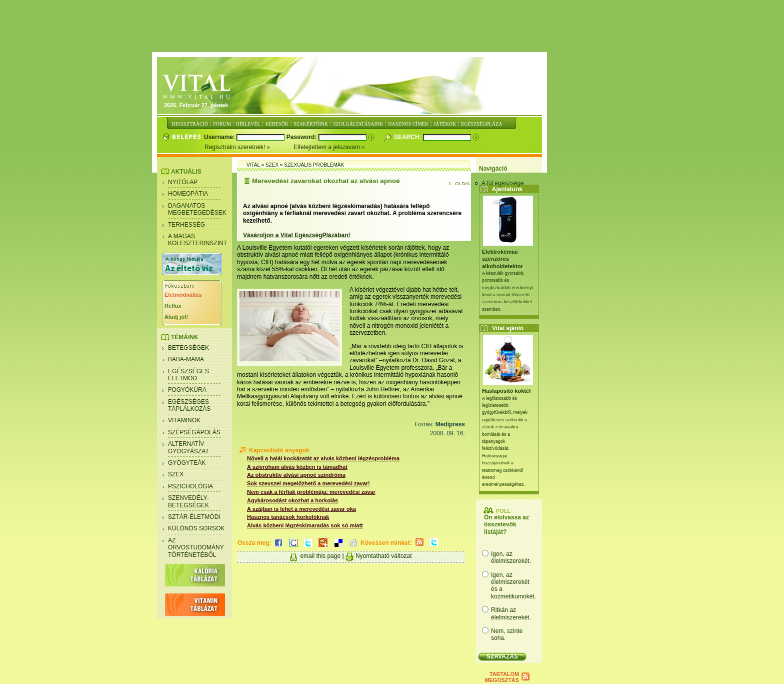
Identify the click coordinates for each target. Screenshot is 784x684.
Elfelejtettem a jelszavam (329, 147)
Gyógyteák (187, 463)
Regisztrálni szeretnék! (249, 147)
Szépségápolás (194, 432)
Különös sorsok (196, 528)
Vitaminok (184, 420)
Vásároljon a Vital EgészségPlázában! (297, 235)
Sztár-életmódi (194, 517)
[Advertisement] (392, 27)
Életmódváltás (183, 295)
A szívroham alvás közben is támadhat (297, 467)
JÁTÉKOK (445, 124)
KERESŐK (277, 124)
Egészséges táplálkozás (189, 405)
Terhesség (186, 225)
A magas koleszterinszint (197, 240)
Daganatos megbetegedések (197, 209)
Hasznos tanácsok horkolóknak (288, 517)
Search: (408, 137)
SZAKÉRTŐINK (311, 124)
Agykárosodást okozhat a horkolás (292, 500)
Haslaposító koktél (506, 391)
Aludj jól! (176, 317)
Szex (176, 474)
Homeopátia (188, 194)
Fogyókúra (187, 390)
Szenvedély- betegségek (188, 501)
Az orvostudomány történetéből (196, 548)
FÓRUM (222, 124)
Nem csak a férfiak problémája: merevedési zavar (311, 492)
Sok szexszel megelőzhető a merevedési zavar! (308, 483)
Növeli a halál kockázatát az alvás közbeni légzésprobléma (323, 458)
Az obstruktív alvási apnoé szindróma (296, 475)
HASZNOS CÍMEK (408, 124)
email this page (320, 556)
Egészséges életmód (188, 375)
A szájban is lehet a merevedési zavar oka (301, 509)
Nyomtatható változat (384, 556)
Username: (220, 137)
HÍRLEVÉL (248, 124)
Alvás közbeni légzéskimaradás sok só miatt (305, 525)
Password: (302, 137)
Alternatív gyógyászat (188, 447)
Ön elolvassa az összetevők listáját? (506, 525)
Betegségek (188, 348)
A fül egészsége (503, 183)
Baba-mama (186, 359)
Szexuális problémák (314, 165)
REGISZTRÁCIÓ (190, 124)
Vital (253, 165)
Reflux (173, 306)
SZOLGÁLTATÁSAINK (358, 124)
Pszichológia (190, 486)
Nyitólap (183, 182)
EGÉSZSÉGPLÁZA (481, 124)
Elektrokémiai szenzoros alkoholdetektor (502, 259)
